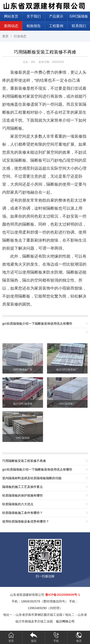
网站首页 (11, 16)
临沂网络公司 (65, 621)
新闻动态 (11, 26)
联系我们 (79, 26)
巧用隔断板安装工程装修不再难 (45, 52)
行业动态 (20, 36)
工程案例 (56, 26)
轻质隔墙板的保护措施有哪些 (22, 495)
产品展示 (56, 16)
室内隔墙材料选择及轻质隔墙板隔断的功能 (32, 478)
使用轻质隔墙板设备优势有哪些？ (26, 521)
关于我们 (34, 16)
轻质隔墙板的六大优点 (18, 504)
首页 (5, 36)
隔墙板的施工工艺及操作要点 (22, 487)
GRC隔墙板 (79, 16)
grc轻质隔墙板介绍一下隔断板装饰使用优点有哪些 (37, 324)
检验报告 (34, 26)
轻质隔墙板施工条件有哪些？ (22, 513)
